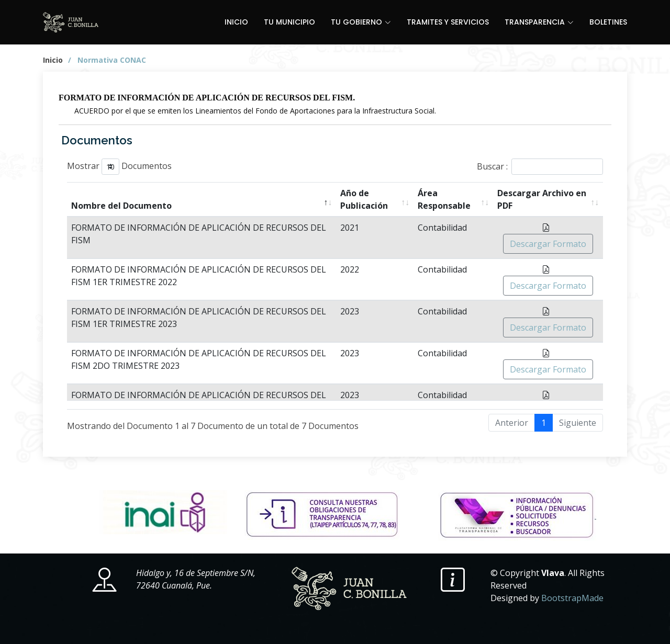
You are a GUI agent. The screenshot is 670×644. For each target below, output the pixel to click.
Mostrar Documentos (119, 167)
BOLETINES (608, 22)
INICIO (236, 22)
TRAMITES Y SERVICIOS (448, 22)
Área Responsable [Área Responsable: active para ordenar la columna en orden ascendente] (444, 199)
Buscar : (540, 167)
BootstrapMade (572, 598)
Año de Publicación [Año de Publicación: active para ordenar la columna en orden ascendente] (364, 199)
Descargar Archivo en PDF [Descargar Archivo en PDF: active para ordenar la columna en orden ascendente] (542, 199)
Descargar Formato (548, 244)
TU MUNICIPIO (289, 22)
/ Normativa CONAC (107, 60)
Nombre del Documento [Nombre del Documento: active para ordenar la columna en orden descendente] (121, 206)
